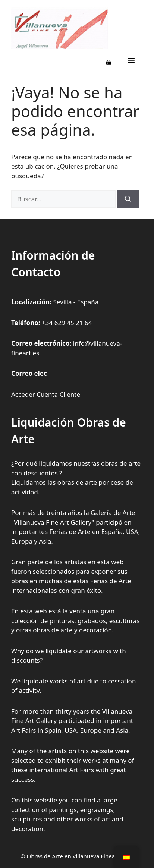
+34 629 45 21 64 (67, 323)
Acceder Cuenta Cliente (46, 394)
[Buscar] (128, 199)
